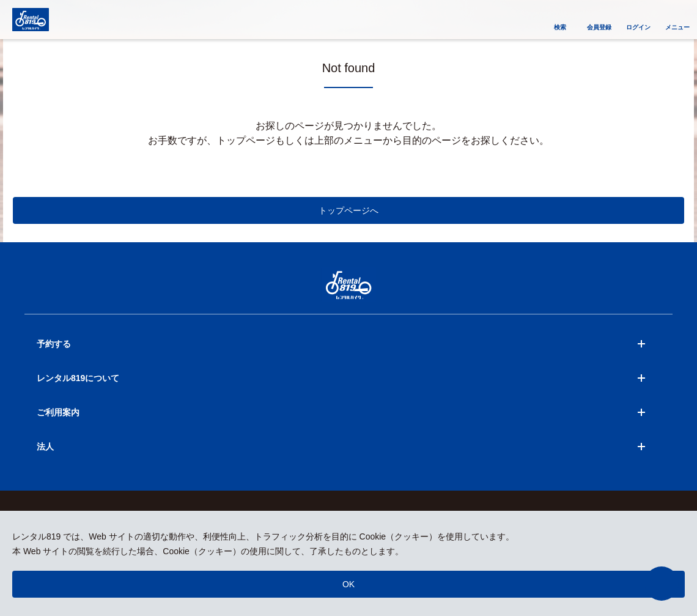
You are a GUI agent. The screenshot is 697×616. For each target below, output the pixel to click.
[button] (662, 584)
